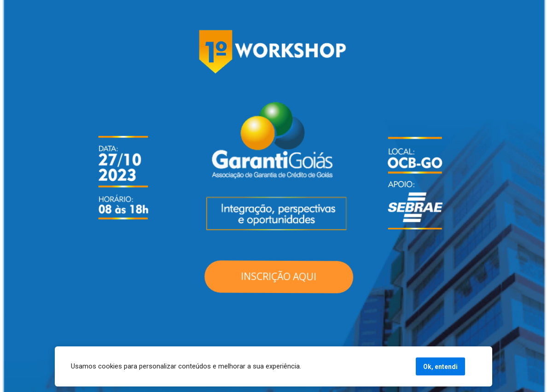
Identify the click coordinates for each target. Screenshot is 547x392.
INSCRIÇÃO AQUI (279, 277)
